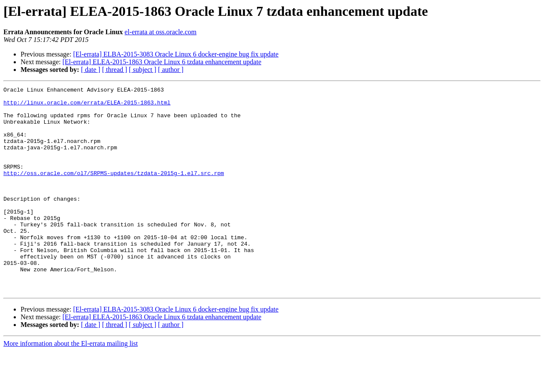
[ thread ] (115, 70)
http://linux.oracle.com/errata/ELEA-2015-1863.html (87, 106)
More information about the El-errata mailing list (71, 385)
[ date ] (91, 70)
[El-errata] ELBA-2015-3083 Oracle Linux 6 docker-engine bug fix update (176, 54)
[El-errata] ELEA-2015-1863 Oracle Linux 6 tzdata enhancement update (162, 62)
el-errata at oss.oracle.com (161, 32)
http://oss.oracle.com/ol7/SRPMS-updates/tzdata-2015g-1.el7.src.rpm (114, 191)
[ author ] (171, 70)
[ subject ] (143, 70)
